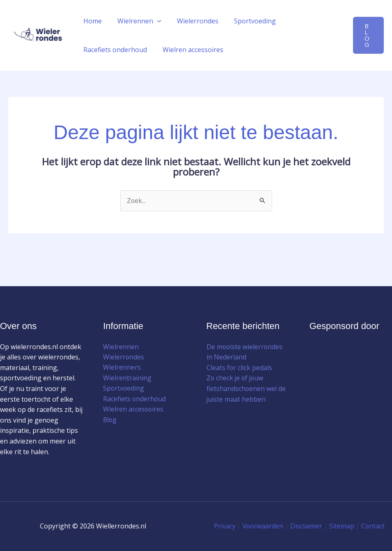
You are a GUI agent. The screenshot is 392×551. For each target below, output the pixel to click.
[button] (154, 21)
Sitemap (342, 526)
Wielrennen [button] (136, 21)
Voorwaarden (263, 526)
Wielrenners (122, 368)
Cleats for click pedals (240, 368)
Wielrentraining (127, 378)
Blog (110, 420)
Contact (374, 526)
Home (91, 21)
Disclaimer (307, 526)
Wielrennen (121, 347)
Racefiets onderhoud (114, 50)
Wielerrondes (191, 21)
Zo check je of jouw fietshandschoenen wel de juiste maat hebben (246, 389)
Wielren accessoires (189, 50)
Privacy (224, 526)
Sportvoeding (246, 21)
